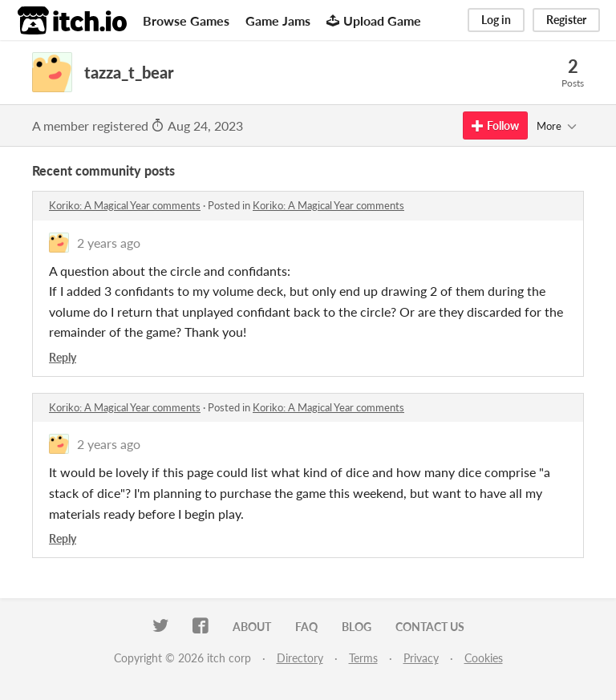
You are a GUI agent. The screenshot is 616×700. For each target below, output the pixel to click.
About (252, 627)
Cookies (484, 658)
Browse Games (186, 20)
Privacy (421, 658)
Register (566, 20)
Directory (300, 658)
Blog (357, 627)
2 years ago (109, 243)
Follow (495, 125)
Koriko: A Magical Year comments (125, 205)
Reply (63, 357)
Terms (363, 658)
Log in (496, 20)
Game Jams (278, 20)
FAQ (306, 627)
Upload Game (374, 20)
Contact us (430, 627)
